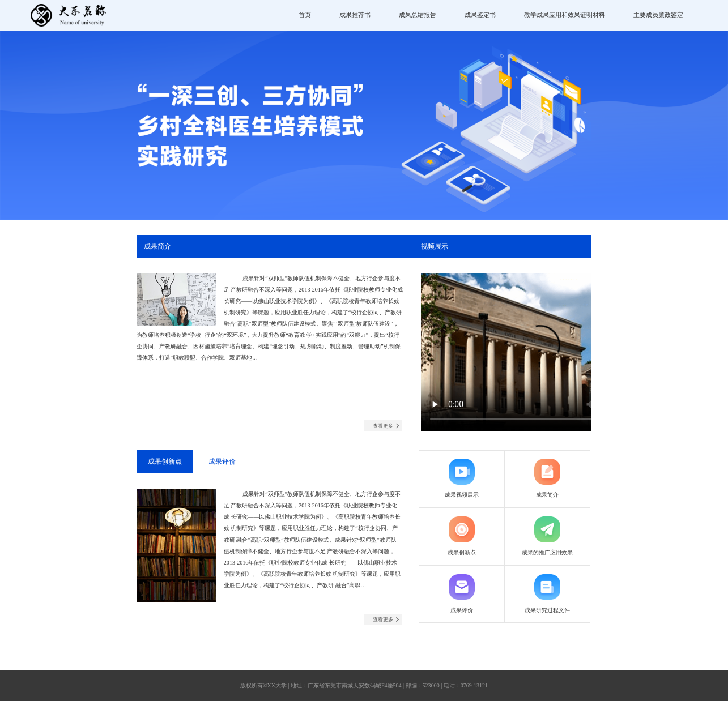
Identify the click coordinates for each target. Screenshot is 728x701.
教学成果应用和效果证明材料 (565, 15)
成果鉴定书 (480, 15)
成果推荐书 (355, 15)
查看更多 (383, 426)
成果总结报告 (418, 15)
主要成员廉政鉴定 (658, 15)
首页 (305, 15)
